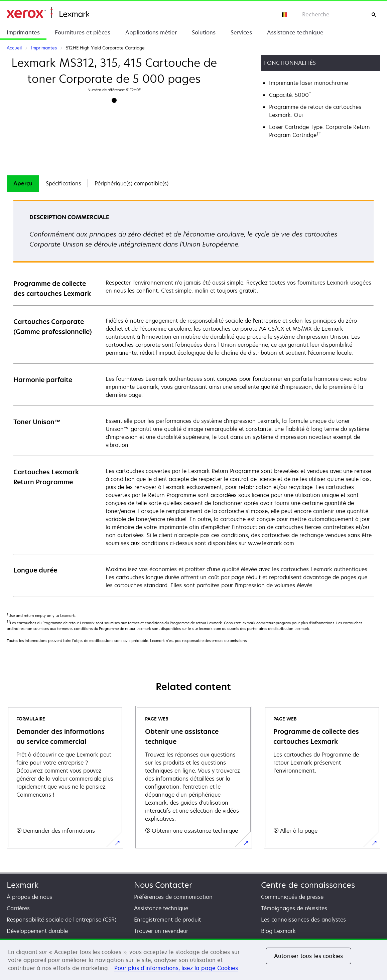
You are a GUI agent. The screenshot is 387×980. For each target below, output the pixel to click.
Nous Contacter (163, 885)
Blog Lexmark (278, 931)
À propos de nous (29, 897)
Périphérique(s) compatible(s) (132, 183)
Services (241, 32)
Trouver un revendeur (161, 931)
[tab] (23, 184)
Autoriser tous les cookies (308, 956)
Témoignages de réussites (294, 908)
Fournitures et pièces (83, 32)
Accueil (48, 13)
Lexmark (23, 885)
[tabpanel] (193, 398)
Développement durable (37, 931)
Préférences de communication (173, 897)
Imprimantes (23, 32)
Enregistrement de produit (167, 920)
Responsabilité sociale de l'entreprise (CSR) (61, 920)
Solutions (204, 32)
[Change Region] (285, 14)
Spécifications (63, 183)
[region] (193, 959)
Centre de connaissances (308, 885)
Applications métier (151, 32)
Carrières (18, 908)
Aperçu (23, 183)
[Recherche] (374, 15)
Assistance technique (295, 32)
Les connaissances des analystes (303, 920)
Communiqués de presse (292, 897)
